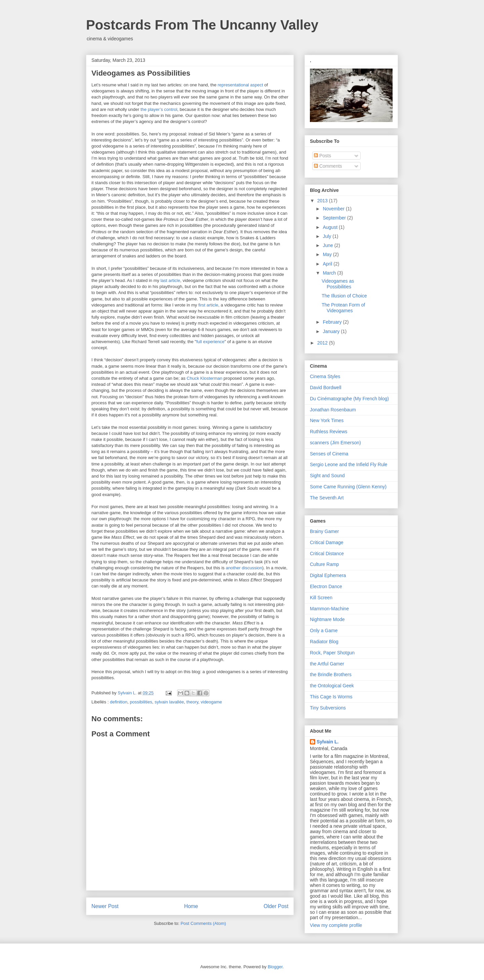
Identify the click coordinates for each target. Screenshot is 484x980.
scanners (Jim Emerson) (335, 443)
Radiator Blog (324, 642)
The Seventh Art (327, 498)
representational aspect (240, 85)
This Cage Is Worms (331, 697)
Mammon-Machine (329, 609)
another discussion (244, 568)
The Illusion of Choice (344, 296)
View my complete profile (336, 925)
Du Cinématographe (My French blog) (349, 399)
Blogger (275, 967)
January (332, 331)
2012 (323, 343)
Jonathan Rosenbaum (333, 410)
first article (208, 305)
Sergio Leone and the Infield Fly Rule (349, 464)
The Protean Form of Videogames (343, 308)
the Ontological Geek (332, 686)
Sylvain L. (328, 742)
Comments (328, 166)
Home (191, 906)
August (331, 227)
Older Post (276, 906)
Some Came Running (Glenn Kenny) (348, 487)
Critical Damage (327, 542)
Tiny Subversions (328, 708)
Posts (322, 156)
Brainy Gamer (324, 531)
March (330, 273)
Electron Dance (326, 586)
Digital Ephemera (328, 575)
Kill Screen (321, 598)
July (328, 236)
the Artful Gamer (327, 664)
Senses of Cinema (329, 454)
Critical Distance (327, 554)
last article (170, 280)
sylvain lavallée (169, 702)
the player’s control (159, 109)
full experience (210, 342)
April (328, 264)
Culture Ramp (324, 564)
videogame (211, 702)
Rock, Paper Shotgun (332, 653)
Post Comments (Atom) (203, 923)
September (335, 218)
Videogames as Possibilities (338, 284)
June (328, 245)
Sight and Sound (327, 476)
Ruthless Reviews (329, 432)
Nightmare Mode (327, 619)
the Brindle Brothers (331, 675)
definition (119, 702)
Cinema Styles (325, 376)
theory (192, 702)
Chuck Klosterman (204, 378)
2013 (323, 201)
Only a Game (324, 630)
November (334, 209)
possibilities (141, 702)
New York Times (327, 420)
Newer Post (105, 906)
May (328, 254)
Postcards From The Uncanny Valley (202, 25)
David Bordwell (326, 387)
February (333, 322)
